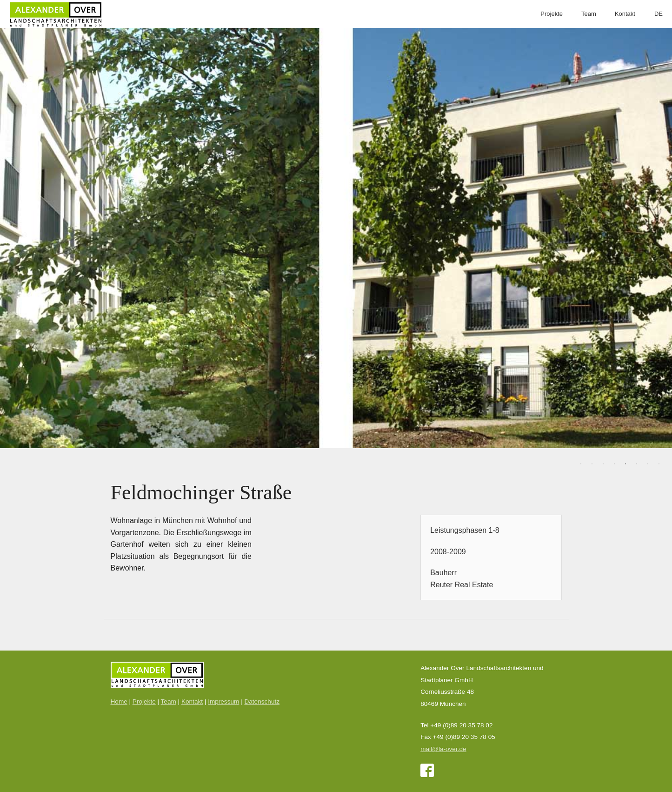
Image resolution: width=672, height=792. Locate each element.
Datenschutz (262, 701)
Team (589, 14)
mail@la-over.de (443, 749)
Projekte (552, 14)
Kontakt (625, 14)
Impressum (223, 701)
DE (659, 14)
